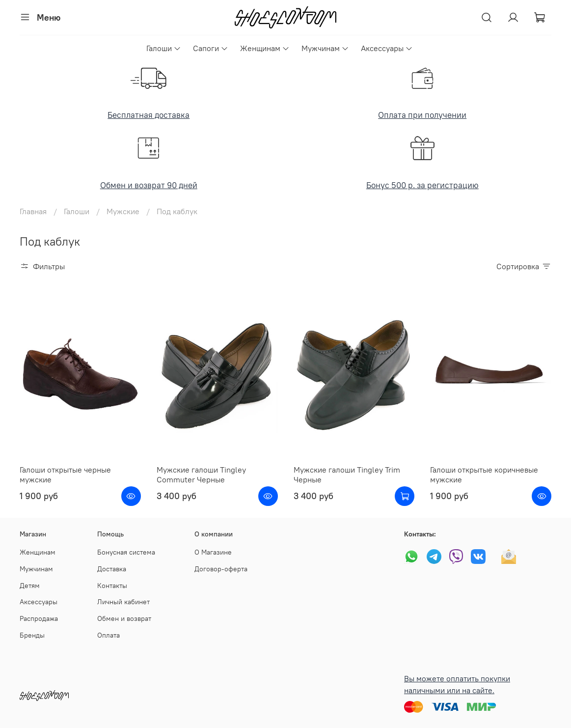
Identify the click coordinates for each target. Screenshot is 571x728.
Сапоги (211, 48)
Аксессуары (387, 48)
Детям (30, 586)
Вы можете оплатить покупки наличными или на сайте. (457, 684)
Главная (33, 211)
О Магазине (213, 552)
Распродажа (39, 618)
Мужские (123, 211)
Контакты (112, 586)
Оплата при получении (422, 115)
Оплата (109, 635)
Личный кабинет (123, 602)
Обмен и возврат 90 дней (149, 185)
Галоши (164, 48)
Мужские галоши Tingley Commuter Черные (201, 475)
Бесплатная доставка (149, 115)
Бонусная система (126, 552)
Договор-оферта (221, 569)
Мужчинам (325, 48)
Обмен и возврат (124, 618)
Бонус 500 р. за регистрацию (422, 185)
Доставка (112, 569)
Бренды (32, 635)
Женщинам (265, 48)
